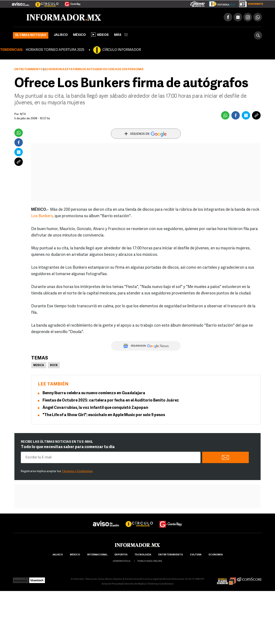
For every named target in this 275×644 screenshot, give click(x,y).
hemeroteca (122, 561)
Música (39, 365)
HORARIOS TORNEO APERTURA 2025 (55, 50)
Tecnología (143, 555)
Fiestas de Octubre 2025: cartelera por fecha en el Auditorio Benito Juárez (111, 401)
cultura (196, 555)
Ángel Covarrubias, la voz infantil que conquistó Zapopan (95, 408)
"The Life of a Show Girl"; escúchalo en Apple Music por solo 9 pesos (104, 415)
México (79, 35)
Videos (100, 35)
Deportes (121, 555)
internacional (97, 555)
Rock (54, 365)
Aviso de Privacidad (112, 584)
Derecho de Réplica (135, 584)
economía (216, 555)
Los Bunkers (42, 216)
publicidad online (150, 561)
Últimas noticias (31, 35)
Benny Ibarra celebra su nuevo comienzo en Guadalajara (94, 393)
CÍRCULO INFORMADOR (122, 50)
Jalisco (61, 35)
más (121, 35)
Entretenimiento (29, 69)
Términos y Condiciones (77, 471)
